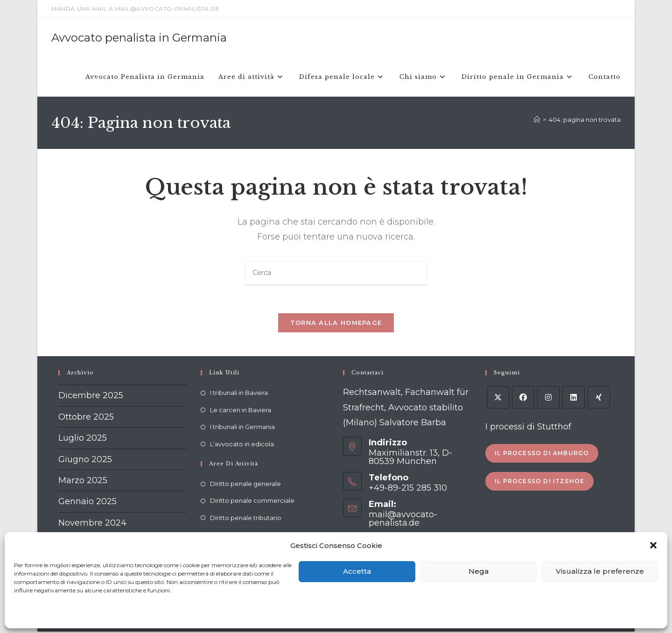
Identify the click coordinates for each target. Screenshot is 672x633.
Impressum (147, 615)
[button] (653, 545)
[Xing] (599, 399)
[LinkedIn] (574, 399)
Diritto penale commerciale (252, 502)
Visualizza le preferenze (600, 571)
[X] (498, 399)
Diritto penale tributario (246, 519)
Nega (479, 571)
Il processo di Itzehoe (539, 482)
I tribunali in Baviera (239, 394)
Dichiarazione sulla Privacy (91, 615)
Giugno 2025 (85, 460)
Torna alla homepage (336, 324)
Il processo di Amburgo (542, 454)
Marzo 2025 (83, 481)
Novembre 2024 (92, 524)
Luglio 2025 (83, 439)
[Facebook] (523, 399)
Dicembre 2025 (91, 397)
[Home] (537, 120)
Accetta (357, 571)
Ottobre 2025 (86, 418)
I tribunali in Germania (242, 428)
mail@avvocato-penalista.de (403, 520)
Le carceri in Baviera (241, 411)
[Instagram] (548, 399)
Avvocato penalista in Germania (139, 38)
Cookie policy (32, 615)
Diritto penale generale (245, 485)
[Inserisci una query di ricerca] (336, 274)
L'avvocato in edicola (242, 445)
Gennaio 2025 (87, 503)
